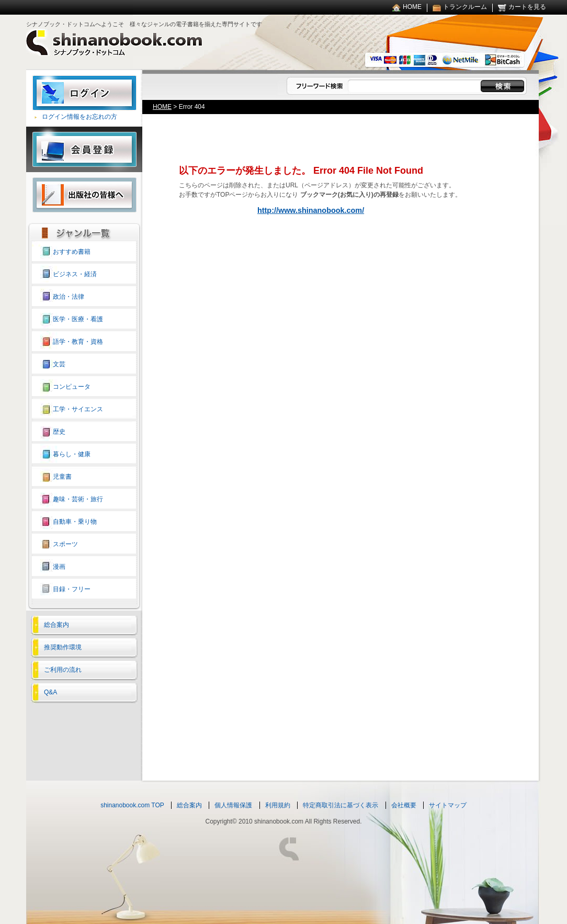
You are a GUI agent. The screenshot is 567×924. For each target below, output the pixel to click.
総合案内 (56, 625)
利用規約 (278, 805)
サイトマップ (448, 805)
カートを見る (527, 7)
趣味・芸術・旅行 (78, 499)
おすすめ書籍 (72, 252)
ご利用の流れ (63, 670)
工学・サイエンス (78, 409)
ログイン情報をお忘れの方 (80, 117)
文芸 (59, 364)
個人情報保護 (233, 805)
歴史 (59, 432)
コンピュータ (72, 387)
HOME (412, 7)
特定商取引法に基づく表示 (341, 805)
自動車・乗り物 (75, 522)
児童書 (62, 477)
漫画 (59, 567)
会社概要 (404, 805)
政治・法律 (69, 297)
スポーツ (65, 544)
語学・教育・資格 (78, 342)
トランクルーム (465, 7)
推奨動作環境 (63, 647)
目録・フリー (72, 589)
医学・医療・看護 (78, 319)
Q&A (50, 692)
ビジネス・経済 (75, 274)
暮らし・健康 (72, 454)
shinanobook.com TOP (132, 805)
